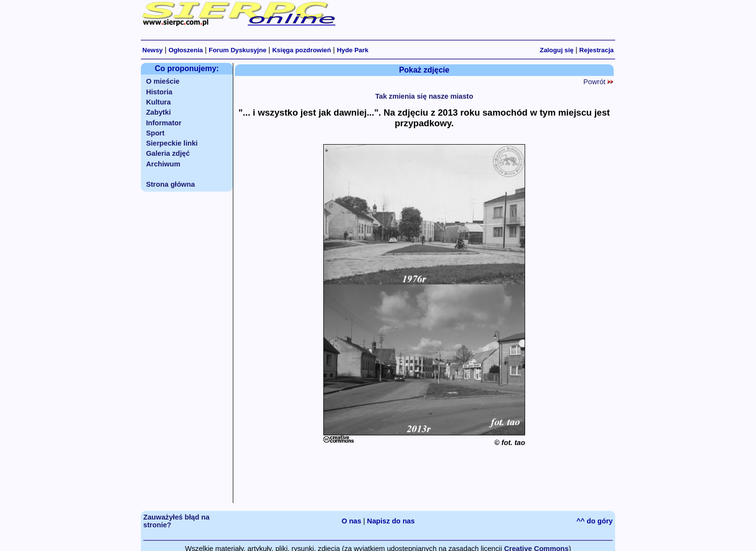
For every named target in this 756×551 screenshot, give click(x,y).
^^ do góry (595, 521)
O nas (352, 521)
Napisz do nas (391, 521)
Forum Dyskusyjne (237, 50)
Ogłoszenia (186, 50)
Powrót (598, 82)
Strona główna (171, 184)
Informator (164, 123)
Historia (159, 92)
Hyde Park (353, 50)
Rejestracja (597, 50)
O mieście (163, 81)
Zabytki (159, 112)
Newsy (152, 50)
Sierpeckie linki (172, 143)
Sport (155, 133)
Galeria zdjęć (168, 153)
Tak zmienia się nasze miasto (424, 96)
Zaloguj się (557, 50)
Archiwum (163, 164)
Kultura (159, 102)
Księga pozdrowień (301, 50)
